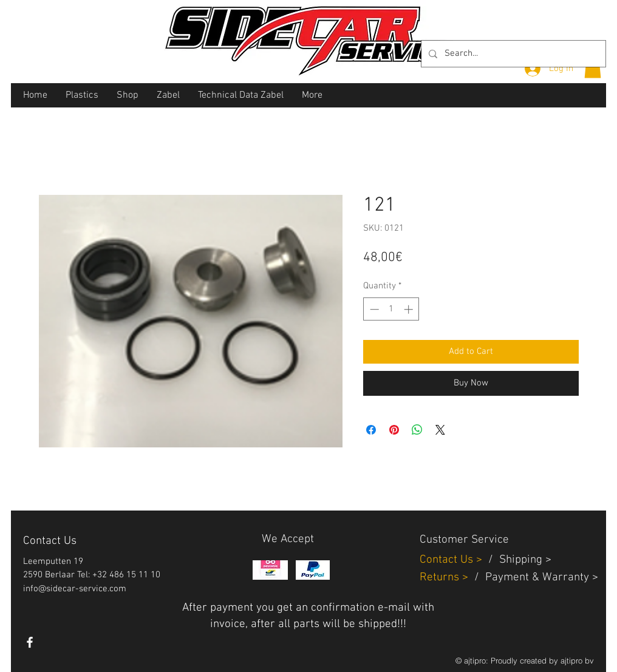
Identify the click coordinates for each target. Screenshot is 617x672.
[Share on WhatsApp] (417, 430)
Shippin (518, 560)
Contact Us (448, 560)
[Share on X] (440, 430)
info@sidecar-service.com (75, 589)
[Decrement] (373, 309)
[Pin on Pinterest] (394, 430)
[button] (593, 68)
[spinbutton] (391, 309)
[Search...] (512, 54)
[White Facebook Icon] (30, 642)
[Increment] (410, 309)
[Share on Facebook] (371, 430)
